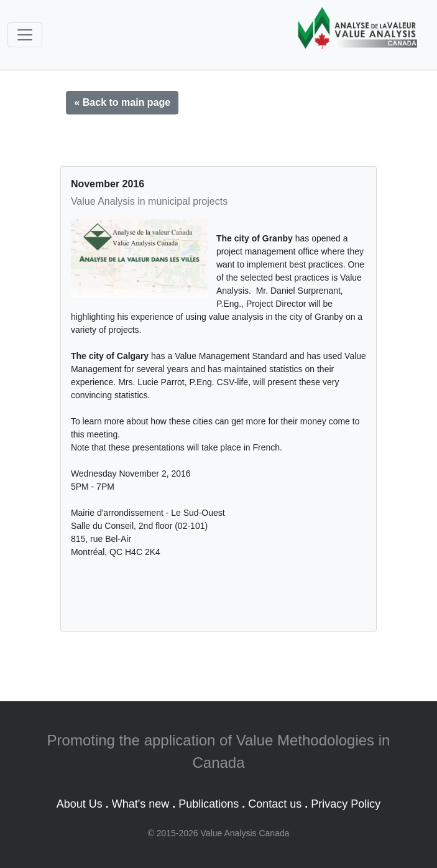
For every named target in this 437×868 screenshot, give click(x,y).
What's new (140, 804)
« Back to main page (122, 102)
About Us (80, 804)
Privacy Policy (346, 804)
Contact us (275, 804)
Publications (209, 804)
